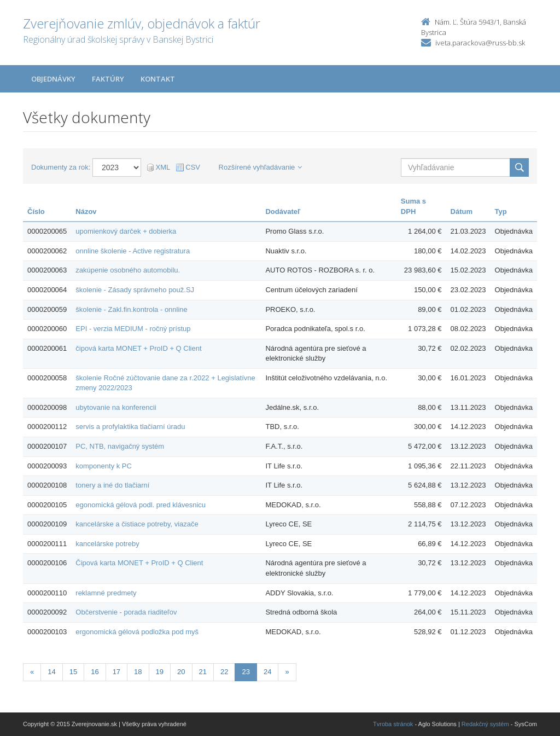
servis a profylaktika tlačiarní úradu (130, 427)
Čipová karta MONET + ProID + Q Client (139, 563)
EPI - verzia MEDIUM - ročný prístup (133, 329)
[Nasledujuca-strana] (287, 672)
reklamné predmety (106, 593)
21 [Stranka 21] (203, 672)
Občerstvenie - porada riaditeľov (126, 612)
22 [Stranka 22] (224, 672)
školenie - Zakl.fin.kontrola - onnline (132, 309)
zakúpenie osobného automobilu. (128, 270)
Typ (501, 211)
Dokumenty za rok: (61, 167)
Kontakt (158, 79)
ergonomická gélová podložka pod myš (137, 632)
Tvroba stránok (393, 724)
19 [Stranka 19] (160, 672)
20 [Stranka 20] (181, 672)
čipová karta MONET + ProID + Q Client (138, 348)
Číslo (36, 211)
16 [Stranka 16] (95, 672)
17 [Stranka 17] (116, 672)
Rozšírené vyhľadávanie (261, 167)
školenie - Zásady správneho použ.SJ (135, 290)
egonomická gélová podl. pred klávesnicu (141, 505)
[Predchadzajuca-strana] (32, 672)
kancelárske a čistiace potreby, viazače (137, 524)
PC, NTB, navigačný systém (120, 446)
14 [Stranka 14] (51, 672)
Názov (86, 211)
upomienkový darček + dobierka (126, 231)
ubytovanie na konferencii (116, 407)
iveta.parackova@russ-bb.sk (480, 43)
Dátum (462, 211)
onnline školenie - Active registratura (133, 251)
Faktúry (108, 79)
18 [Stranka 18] (138, 672)
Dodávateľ (283, 211)
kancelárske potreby (107, 544)
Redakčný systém (485, 724)
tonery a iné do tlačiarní (112, 485)
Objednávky (53, 79)
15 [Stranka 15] (73, 672)
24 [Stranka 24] (267, 672)
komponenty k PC (104, 466)
